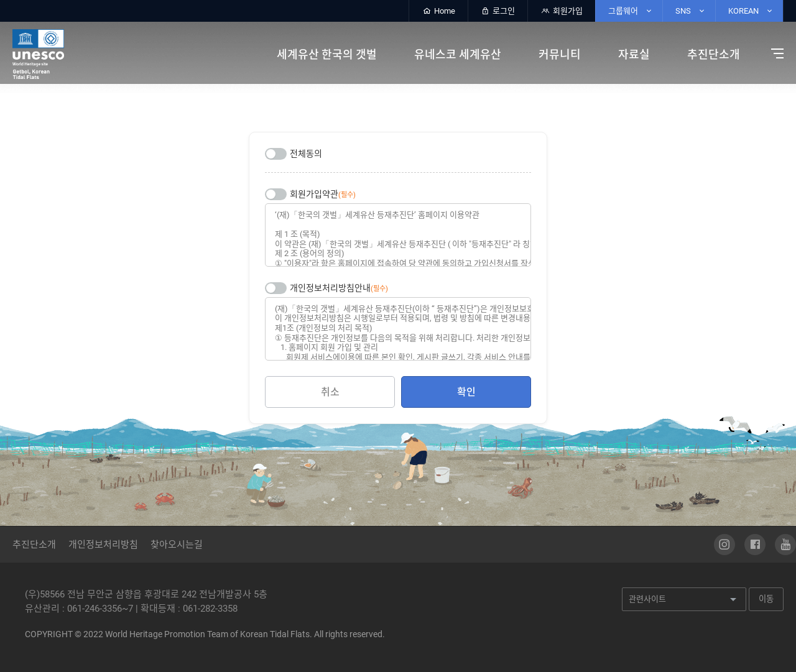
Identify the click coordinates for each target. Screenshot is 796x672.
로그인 (498, 11)
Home (438, 11)
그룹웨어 (631, 11)
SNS (691, 11)
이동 (766, 599)
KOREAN (751, 11)
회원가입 (562, 11)
